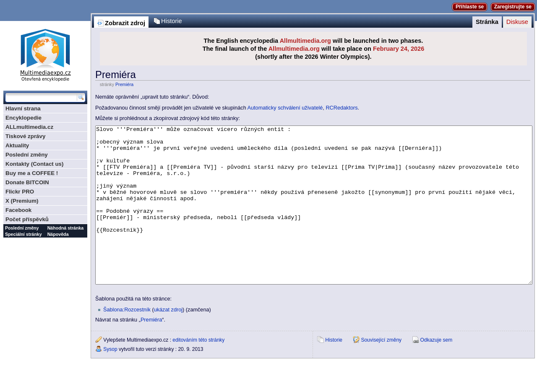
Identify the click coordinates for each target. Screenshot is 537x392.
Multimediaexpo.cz (45, 54)
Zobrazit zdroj (125, 23)
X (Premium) (22, 201)
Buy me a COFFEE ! (32, 173)
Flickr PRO (20, 192)
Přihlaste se (470, 7)
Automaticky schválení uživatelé (285, 108)
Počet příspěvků (27, 219)
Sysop (110, 381)
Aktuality (17, 145)
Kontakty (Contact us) (34, 164)
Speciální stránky (23, 234)
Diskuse (517, 22)
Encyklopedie (23, 118)
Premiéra (124, 84)
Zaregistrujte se (513, 7)
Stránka (487, 22)
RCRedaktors (341, 108)
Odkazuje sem (436, 371)
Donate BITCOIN (27, 182)
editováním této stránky (198, 371)
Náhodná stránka (65, 228)
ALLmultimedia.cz (29, 127)
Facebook (18, 210)
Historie (172, 21)
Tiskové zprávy (25, 136)
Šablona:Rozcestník (127, 341)
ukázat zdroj (168, 341)
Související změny (381, 371)
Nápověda (58, 234)
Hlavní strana (23, 108)
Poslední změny (27, 155)
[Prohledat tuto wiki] (41, 97)
